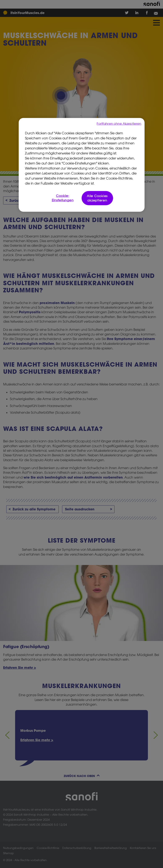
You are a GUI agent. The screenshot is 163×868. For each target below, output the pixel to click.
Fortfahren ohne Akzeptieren (119, 123)
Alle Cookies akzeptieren (97, 198)
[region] (82, 165)
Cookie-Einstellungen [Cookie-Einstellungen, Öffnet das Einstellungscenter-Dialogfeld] (63, 198)
